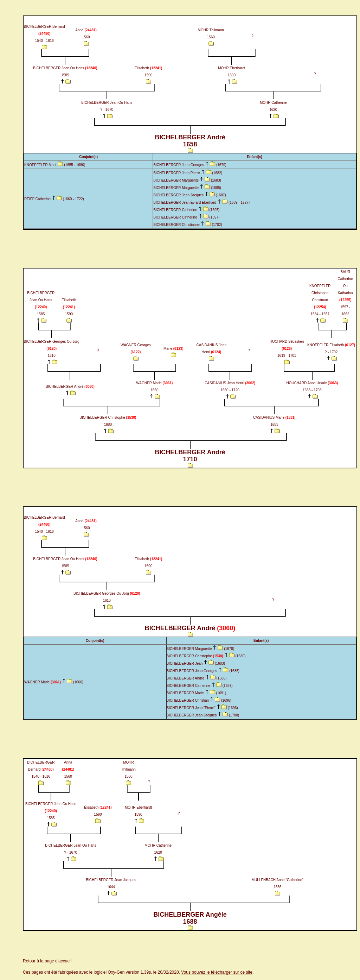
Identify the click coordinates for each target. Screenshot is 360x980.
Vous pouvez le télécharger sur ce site (217, 972)
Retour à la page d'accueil (47, 961)
